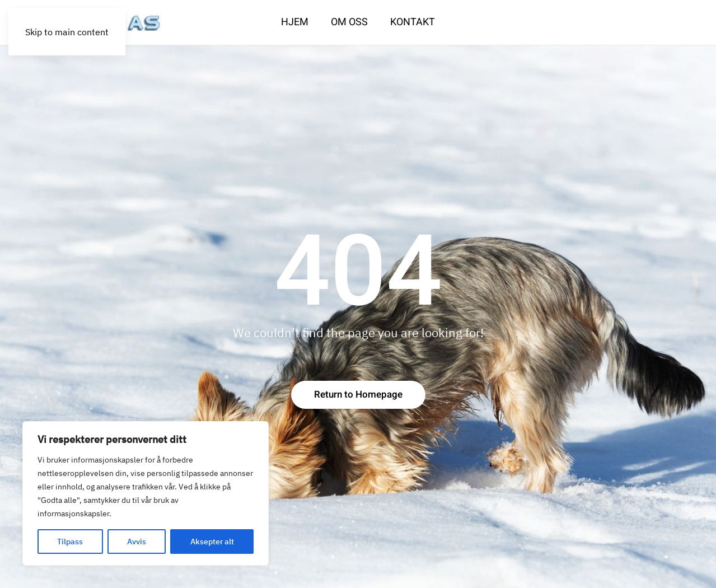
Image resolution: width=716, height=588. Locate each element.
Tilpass (70, 542)
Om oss (349, 22)
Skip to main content (67, 32)
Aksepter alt (212, 542)
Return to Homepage (358, 395)
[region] (146, 493)
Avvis (137, 542)
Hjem (295, 22)
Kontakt (413, 22)
